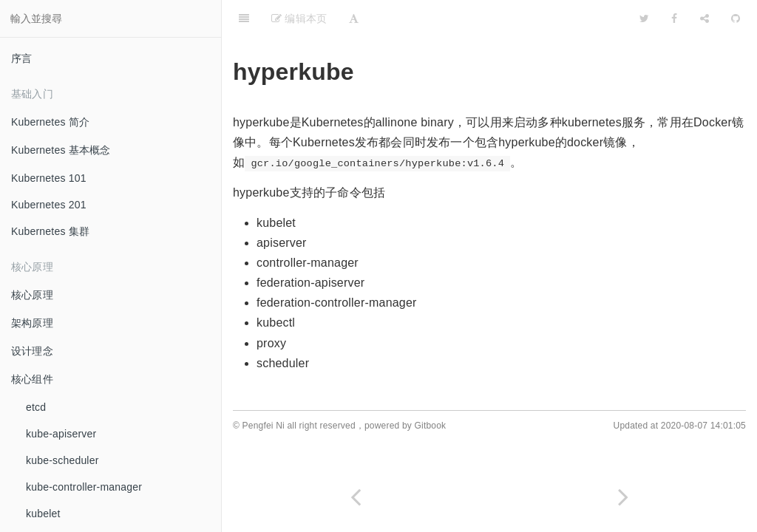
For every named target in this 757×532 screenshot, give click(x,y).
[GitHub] (736, 18)
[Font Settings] (354, 18)
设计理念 (32, 351)
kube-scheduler (62, 460)
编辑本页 (299, 18)
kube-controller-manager (84, 487)
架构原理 (32, 323)
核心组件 (32, 379)
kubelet (43, 514)
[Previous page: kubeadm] (356, 497)
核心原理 (32, 295)
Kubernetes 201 (49, 205)
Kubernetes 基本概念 (61, 150)
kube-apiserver (61, 434)
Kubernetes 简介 (50, 122)
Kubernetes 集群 (50, 231)
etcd (36, 407)
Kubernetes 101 (49, 178)
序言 (21, 58)
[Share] (705, 18)
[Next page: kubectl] (623, 497)
